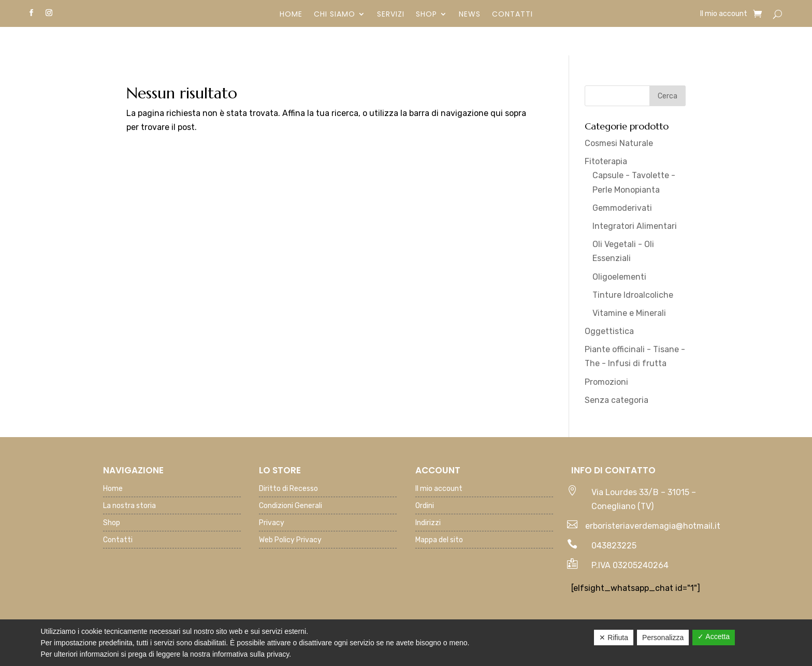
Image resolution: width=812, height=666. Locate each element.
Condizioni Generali (291, 506)
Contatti (512, 15)
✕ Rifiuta (614, 638)
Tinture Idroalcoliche (633, 295)
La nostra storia (129, 506)
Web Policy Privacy (290, 540)
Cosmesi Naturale (619, 143)
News (470, 15)
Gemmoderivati (622, 208)
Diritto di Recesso (288, 489)
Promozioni (606, 382)
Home (291, 15)
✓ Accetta (714, 636)
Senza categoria (617, 400)
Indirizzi (428, 523)
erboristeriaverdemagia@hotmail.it (653, 526)
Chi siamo (335, 15)
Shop (426, 15)
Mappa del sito (439, 540)
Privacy (272, 523)
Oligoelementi (619, 277)
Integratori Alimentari (635, 226)
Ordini (425, 506)
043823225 (614, 546)
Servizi (391, 15)
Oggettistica (609, 331)
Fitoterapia (606, 161)
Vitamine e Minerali (629, 313)
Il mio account (724, 14)
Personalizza (663, 638)
